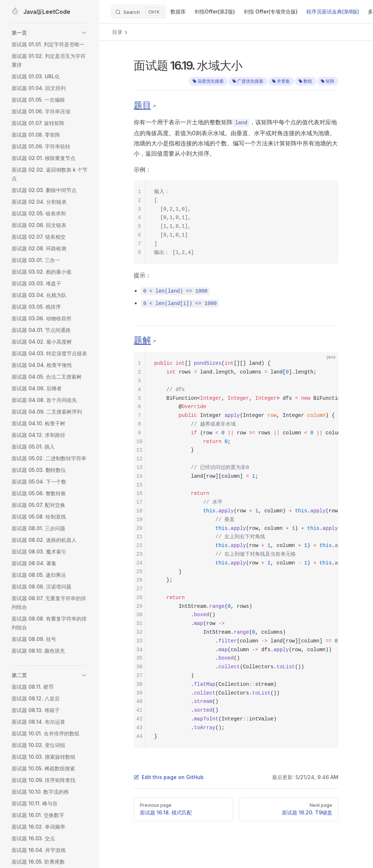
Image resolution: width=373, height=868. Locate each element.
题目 (142, 105)
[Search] (138, 12)
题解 (142, 340)
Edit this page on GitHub (169, 777)
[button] (50, 33)
